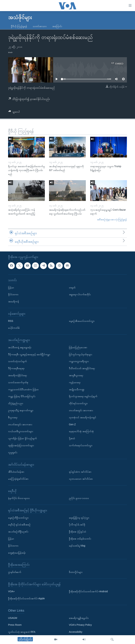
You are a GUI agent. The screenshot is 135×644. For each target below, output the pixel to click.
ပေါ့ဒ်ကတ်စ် (14, 328)
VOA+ (11, 592)
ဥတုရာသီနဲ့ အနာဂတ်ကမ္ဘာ (21, 410)
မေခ (10, 52)
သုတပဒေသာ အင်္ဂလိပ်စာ (81, 479)
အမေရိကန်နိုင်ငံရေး (17, 375)
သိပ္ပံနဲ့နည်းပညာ (16, 403)
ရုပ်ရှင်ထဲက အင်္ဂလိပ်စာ (80, 472)
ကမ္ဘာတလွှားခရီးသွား (79, 361)
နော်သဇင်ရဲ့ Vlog (77, 546)
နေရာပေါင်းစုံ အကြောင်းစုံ (81, 431)
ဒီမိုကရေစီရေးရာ (16, 368)
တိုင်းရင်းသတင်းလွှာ (78, 403)
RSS (11, 321)
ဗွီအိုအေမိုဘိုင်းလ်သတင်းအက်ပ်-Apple (26, 598)
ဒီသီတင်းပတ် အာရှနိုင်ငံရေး (82, 368)
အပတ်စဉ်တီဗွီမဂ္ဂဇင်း (18, 532)
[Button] (14, 112)
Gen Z (72, 424)
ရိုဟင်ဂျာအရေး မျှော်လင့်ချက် (83, 396)
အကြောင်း (57, 26)
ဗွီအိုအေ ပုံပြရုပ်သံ (78, 532)
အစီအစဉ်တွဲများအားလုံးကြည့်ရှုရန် (112, 220)
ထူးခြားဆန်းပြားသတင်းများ (21, 445)
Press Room (15, 625)
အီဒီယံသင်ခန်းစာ (16, 472)
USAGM (13, 618)
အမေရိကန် (14, 301)
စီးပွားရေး (13, 417)
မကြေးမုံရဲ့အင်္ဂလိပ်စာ (18, 479)
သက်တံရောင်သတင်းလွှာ (81, 445)
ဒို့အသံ (72, 438)
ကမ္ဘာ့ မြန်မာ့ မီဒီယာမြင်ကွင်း (22, 396)
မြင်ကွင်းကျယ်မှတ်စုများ (81, 354)
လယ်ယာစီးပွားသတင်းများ (21, 431)
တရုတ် (72, 288)
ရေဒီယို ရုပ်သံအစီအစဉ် (19, 525)
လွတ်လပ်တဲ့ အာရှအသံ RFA (22, 632)
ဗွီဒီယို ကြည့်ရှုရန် (19, 26)
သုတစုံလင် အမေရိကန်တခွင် (83, 417)
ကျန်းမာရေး (75, 382)
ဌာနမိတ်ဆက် (15, 572)
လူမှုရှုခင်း (13, 452)
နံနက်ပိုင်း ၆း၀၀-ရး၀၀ (19, 498)
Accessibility (76, 632)
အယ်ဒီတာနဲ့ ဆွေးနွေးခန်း (20, 347)
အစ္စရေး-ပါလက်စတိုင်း (80, 295)
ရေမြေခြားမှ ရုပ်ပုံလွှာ (79, 518)
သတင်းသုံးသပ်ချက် (17, 361)
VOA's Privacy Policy (80, 625)
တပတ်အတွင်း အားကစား (20, 424)
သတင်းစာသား (40, 26)
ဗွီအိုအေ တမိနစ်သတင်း (80, 539)
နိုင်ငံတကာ (13, 295)
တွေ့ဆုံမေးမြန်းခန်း (17, 553)
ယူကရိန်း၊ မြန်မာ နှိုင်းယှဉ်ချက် (22, 438)
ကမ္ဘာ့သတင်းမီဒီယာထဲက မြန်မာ (23, 389)
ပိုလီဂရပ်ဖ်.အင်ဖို (77, 525)
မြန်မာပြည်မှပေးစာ (78, 347)
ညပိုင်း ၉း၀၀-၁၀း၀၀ (79, 498)
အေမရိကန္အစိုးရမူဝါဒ (79, 618)
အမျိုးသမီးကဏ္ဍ (77, 389)
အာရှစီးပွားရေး (76, 375)
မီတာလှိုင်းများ (76, 572)
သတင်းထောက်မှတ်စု (18, 382)
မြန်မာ (11, 288)
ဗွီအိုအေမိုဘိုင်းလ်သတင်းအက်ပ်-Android (88, 592)
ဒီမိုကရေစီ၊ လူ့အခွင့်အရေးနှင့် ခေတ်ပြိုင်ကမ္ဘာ (29, 354)
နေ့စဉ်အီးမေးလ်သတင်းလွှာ (82, 321)
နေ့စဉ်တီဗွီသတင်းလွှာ (18, 518)
